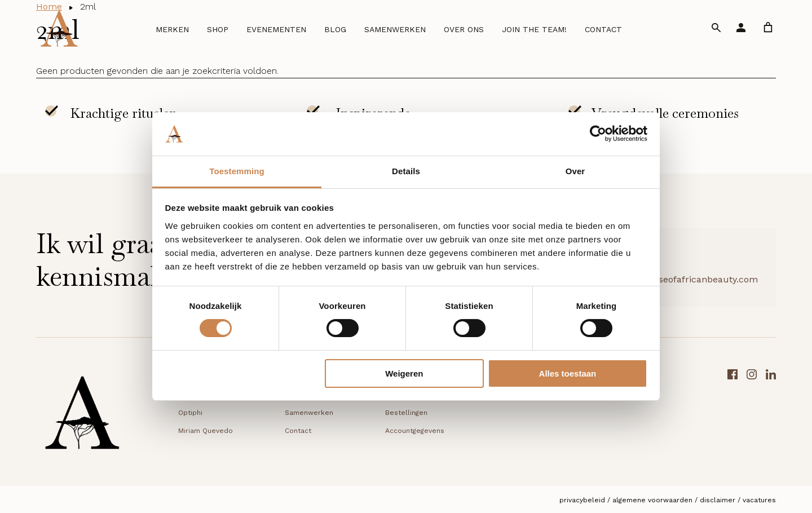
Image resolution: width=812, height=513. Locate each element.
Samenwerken (395, 29)
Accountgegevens (415, 431)
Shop (218, 29)
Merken (172, 29)
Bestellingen (406, 413)
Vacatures (759, 500)
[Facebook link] (732, 416)
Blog (335, 29)
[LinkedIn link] (771, 416)
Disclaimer (718, 500)
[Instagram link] (752, 416)
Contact (603, 29)
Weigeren (404, 373)
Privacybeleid (582, 500)
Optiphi (190, 413)
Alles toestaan (568, 373)
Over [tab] (575, 171)
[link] (768, 27)
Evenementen (276, 29)
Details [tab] (406, 171)
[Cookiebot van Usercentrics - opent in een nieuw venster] (598, 134)
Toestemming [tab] (237, 171)
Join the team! (534, 29)
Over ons (464, 29)
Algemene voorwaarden (652, 500)
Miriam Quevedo (206, 431)
